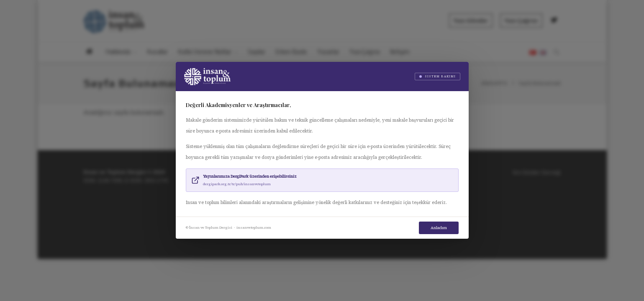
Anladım (439, 228)
